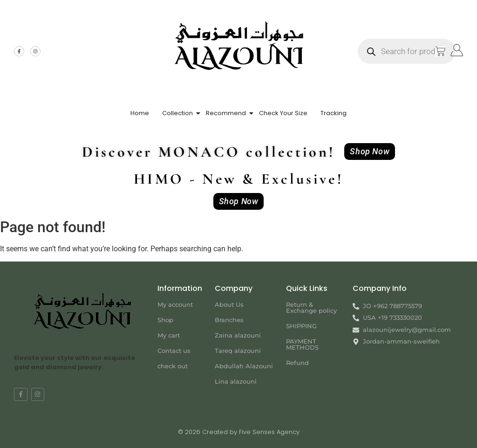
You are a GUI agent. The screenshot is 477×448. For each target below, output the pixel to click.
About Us (229, 304)
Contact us (174, 351)
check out (173, 366)
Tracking (334, 113)
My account (175, 304)
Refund (297, 363)
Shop (165, 320)
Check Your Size (283, 113)
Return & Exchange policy (311, 307)
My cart (169, 335)
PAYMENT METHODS (302, 344)
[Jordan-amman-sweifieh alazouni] (408, 380)
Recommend (226, 113)
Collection (177, 113)
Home (140, 113)
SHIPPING (301, 326)
